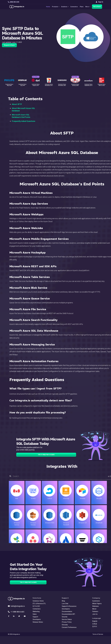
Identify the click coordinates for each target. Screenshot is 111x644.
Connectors (74, 7)
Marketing (36, 611)
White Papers (97, 604)
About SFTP (17, 104)
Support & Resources (69, 606)
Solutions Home (38, 601)
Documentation (67, 611)
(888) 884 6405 (14, 2)
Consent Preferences (69, 627)
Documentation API (68, 614)
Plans (81, 7)
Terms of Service (98, 634)
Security (65, 617)
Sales (35, 614)
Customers (96, 601)
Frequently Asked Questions (24, 121)
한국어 (95, 626)
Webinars (96, 606)
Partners (95, 611)
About (94, 609)
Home (46, 7)
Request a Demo (9, 45)
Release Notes (38, 622)
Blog (63, 601)
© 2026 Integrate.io (14, 634)
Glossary (65, 625)
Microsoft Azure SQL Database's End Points (21, 116)
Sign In (99, 2)
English (95, 621)
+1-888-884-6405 (16, 612)
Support (35, 617)
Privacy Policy (67, 622)
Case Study (36, 75)
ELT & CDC (36, 606)
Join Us (95, 614)
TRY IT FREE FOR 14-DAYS (46, 455)
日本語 (95, 624)
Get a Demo (97, 7)
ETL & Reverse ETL (39, 604)
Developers (37, 619)
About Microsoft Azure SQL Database (23, 109)
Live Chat (65, 604)
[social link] (9, 616)
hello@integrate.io (16, 606)
